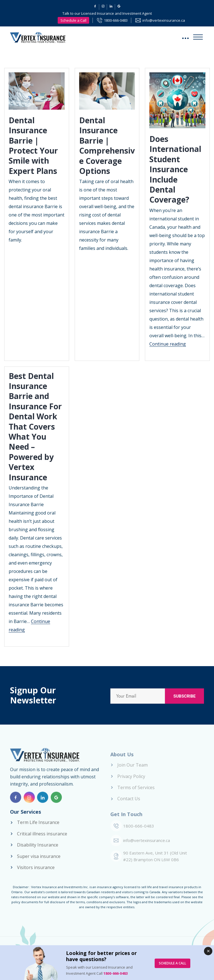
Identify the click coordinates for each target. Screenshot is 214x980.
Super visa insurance (39, 861)
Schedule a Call (73, 20)
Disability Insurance (38, 850)
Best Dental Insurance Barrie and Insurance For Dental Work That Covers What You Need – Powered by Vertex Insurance (35, 427)
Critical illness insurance (42, 838)
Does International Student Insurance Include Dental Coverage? (175, 169)
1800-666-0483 (116, 20)
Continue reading (168, 344)
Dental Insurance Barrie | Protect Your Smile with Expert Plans (33, 146)
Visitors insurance (36, 872)
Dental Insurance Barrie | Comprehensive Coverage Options (107, 146)
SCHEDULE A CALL (172, 963)
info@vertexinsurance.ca (164, 20)
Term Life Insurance (38, 827)
